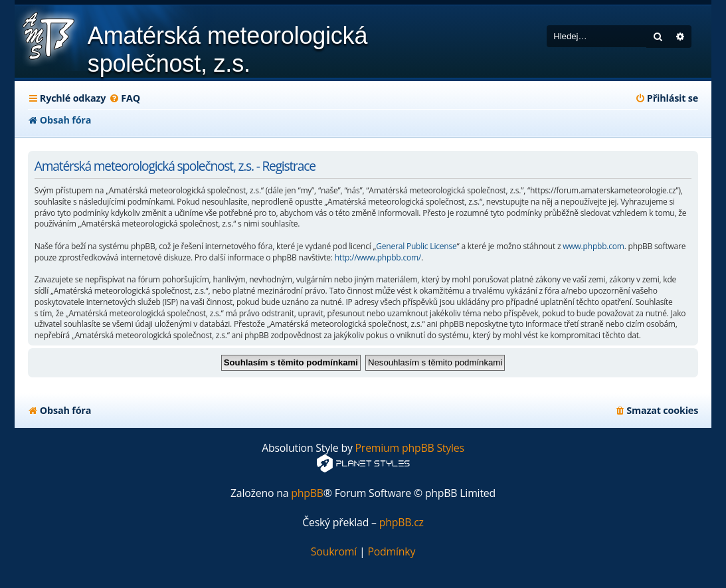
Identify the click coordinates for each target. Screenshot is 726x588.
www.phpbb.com (593, 246)
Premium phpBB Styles (410, 448)
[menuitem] (125, 98)
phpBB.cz (402, 523)
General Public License (416, 246)
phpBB (307, 493)
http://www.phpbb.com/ (378, 258)
